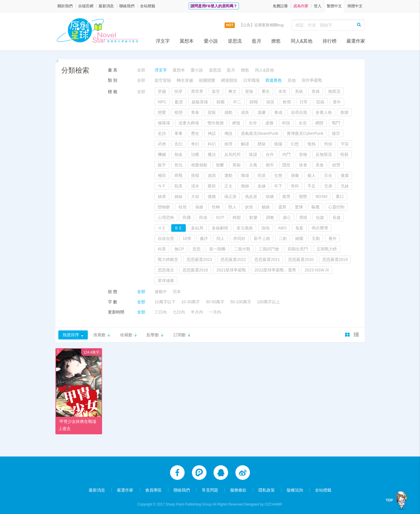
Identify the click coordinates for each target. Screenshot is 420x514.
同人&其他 (302, 41)
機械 (162, 154)
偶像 (295, 175)
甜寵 (212, 112)
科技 (286, 123)
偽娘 (199, 207)
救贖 (344, 112)
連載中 (161, 292)
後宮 (336, 133)
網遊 (236, 123)
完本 (177, 292)
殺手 (162, 165)
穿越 (162, 91)
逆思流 (235, 41)
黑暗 (303, 217)
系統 (299, 91)
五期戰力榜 (327, 249)
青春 (195, 112)
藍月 (257, 41)
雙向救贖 (216, 123)
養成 (278, 112)
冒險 (249, 91)
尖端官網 (86, 6)
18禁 (187, 238)
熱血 (178, 154)
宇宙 (345, 144)
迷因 (212, 175)
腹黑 (286, 196)
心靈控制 (336, 207)
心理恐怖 (166, 217)
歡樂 (253, 217)
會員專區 (153, 488)
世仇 (178, 165)
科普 (162, 249)
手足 (311, 186)
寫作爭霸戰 (312, 80)
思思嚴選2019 (335, 259)
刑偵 (328, 144)
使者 (303, 165)
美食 (320, 165)
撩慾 (276, 41)
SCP (220, 217)
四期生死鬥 (298, 249)
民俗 (203, 217)
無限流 (334, 91)
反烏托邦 (232, 154)
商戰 (178, 175)
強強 (265, 228)
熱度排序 (71, 335)
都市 (270, 165)
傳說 (228, 133)
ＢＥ (178, 228)
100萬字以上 (268, 302)
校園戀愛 (207, 80)
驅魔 (316, 207)
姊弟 (162, 196)
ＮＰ (162, 186)
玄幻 (178, 144)
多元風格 (245, 228)
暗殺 (344, 154)
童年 (337, 102)
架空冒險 (163, 80)
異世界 (197, 91)
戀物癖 (164, 207)
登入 (318, 6)
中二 (237, 102)
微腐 (345, 175)
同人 (220, 238)
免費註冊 (280, 6)
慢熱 (311, 144)
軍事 (178, 133)
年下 (278, 186)
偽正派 (230, 196)
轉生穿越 (185, 80)
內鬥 (286, 154)
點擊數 (153, 335)
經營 (336, 165)
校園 (220, 102)
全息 (303, 123)
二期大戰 (242, 249)
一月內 (215, 312)
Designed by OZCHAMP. (263, 503)
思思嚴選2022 (233, 259)
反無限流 (324, 154)
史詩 (162, 133)
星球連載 (166, 280)
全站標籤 (148, 6)
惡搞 (320, 102)
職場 (245, 175)
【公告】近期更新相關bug (261, 25)
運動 (228, 175)
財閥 (254, 102)
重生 (266, 91)
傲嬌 (212, 196)
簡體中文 (355, 6)
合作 (270, 154)
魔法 (212, 154)
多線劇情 (220, 228)
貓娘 (266, 207)
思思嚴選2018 (195, 270)
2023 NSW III (317, 270)
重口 (340, 196)
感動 (228, 112)
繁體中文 (334, 6)
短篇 (320, 217)
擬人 (311, 175)
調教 (270, 217)
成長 (245, 112)
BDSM (321, 196)
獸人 (232, 207)
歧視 (183, 207)
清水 (195, 186)
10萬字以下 (165, 302)
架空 (216, 91)
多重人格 (324, 112)
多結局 (197, 228)
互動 (316, 238)
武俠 (162, 144)
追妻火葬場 (189, 123)
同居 (262, 175)
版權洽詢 (295, 488)
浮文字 (163, 41)
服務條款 (238, 488)
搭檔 (195, 175)
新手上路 (262, 238)
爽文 (232, 91)
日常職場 (251, 80)
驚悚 (299, 207)
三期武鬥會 (269, 249)
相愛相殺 (199, 165)
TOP (389, 500)
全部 (141, 70)
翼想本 (187, 41)
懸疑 (262, 144)
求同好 (239, 238)
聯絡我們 (127, 6)
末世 (282, 91)
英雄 (316, 91)
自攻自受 (166, 238)
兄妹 (345, 186)
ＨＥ (162, 228)
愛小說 (211, 41)
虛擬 (269, 123)
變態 (303, 196)
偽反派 (251, 196)
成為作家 (301, 6)
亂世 (179, 102)
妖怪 (249, 207)
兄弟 (328, 186)
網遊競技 (229, 80)
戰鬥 (336, 123)
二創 (283, 238)
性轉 (216, 207)
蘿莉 (212, 186)
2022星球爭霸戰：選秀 (275, 270)
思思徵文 (166, 270)
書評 (204, 238)
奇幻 (195, 144)
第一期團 (217, 249)
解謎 (245, 144)
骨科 (295, 186)
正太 (228, 186)
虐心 (287, 217)
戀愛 (162, 112)
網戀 (319, 123)
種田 (162, 175)
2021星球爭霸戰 (231, 270)
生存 (253, 123)
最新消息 (106, 6)
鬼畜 (299, 228)
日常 (304, 102)
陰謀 (253, 154)
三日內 (161, 312)
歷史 (195, 133)
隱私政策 (267, 488)
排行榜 (330, 41)
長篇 (337, 217)
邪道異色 (274, 80)
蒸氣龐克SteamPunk (260, 133)
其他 (292, 80)
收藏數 (126, 335)
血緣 (262, 186)
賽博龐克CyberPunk (305, 133)
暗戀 (178, 112)
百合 (328, 175)
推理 (228, 144)
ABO (282, 228)
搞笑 (270, 102)
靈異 (282, 207)
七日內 (179, 312)
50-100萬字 (241, 302)
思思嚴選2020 (301, 259)
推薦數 (99, 335)
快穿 (178, 91)
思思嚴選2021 (267, 259)
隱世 (286, 165)
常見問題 (210, 488)
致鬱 (220, 165)
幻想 (295, 144)
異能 (237, 165)
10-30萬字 (191, 302)
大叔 (195, 196)
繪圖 (299, 238)
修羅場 (164, 123)
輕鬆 (237, 217)
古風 (253, 165)
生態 (278, 175)
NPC (162, 102)
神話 (212, 133)
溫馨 (262, 112)
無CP (179, 249)
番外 (332, 238)
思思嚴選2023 (199, 259)
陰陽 (278, 144)
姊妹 (178, 196)
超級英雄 (200, 102)
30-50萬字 (215, 302)
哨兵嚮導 (320, 228)
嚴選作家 (356, 41)
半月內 (197, 312)
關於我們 (65, 6)
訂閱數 (180, 335)
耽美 (178, 186)
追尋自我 (299, 112)
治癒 (195, 154)
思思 (197, 249)
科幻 (212, 144)
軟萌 (287, 102)
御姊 (245, 186)
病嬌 (270, 196)
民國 (187, 217)
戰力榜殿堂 (168, 259)
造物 (303, 154)
